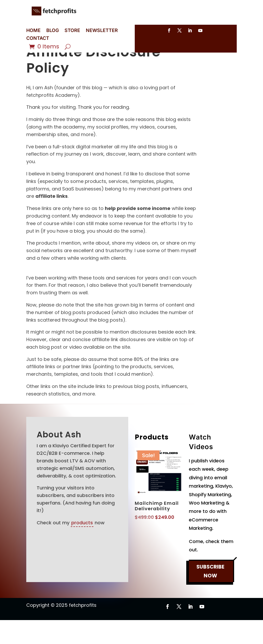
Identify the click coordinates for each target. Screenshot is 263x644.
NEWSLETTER (102, 31)
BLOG (53, 31)
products (82, 547)
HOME (33, 31)
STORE (72, 31)
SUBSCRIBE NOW (210, 596)
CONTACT (38, 39)
